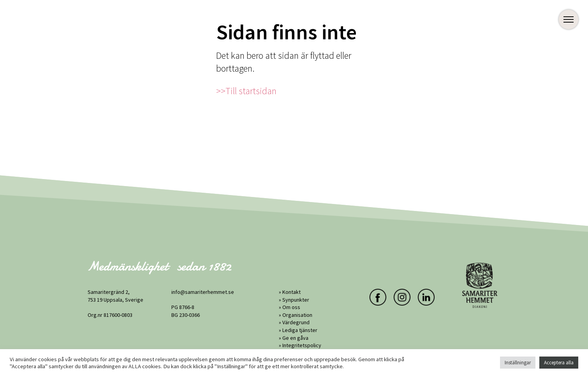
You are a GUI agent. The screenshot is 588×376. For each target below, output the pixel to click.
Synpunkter (296, 300)
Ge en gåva (295, 338)
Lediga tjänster (300, 330)
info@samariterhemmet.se (203, 292)
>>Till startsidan (246, 91)
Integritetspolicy (302, 345)
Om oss (291, 307)
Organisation (297, 315)
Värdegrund (296, 322)
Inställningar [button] (518, 363)
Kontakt (291, 292)
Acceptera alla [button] (559, 363)
